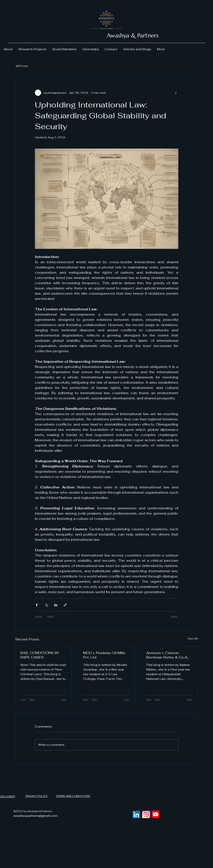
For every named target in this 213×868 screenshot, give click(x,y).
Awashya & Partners (133, 35)
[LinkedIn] (136, 815)
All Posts (22, 66)
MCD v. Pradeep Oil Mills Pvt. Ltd (104, 655)
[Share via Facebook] (37, 605)
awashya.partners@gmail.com (35, 816)
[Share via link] (65, 605)
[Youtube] (156, 814)
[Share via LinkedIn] (56, 605)
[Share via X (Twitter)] (46, 605)
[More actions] (176, 93)
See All (193, 639)
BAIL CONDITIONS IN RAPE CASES (39, 655)
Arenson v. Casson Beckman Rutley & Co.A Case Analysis (167, 655)
